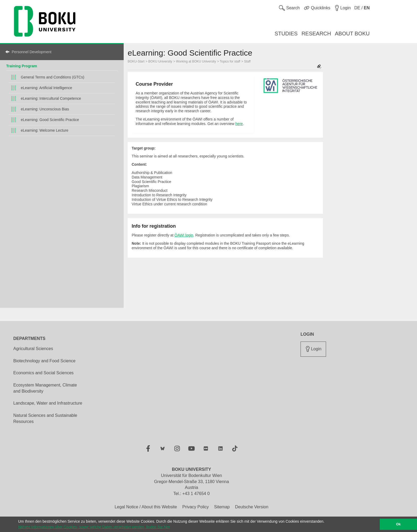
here (239, 124)
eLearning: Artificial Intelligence (46, 88)
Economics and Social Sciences (43, 373)
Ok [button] (399, 524)
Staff (247, 61)
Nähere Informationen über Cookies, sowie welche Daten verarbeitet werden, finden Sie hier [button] (94, 527)
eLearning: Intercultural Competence (51, 98)
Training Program (22, 66)
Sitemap (222, 507)
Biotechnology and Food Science (44, 361)
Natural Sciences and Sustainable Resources (45, 418)
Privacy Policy (195, 507)
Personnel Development (32, 52)
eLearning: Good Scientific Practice (50, 120)
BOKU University (160, 61)
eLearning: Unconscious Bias (45, 109)
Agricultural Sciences (33, 349)
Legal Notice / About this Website (146, 507)
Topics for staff (230, 61)
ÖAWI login (184, 235)
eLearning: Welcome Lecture (45, 130)
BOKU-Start (136, 61)
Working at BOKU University (196, 61)
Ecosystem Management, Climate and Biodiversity (45, 388)
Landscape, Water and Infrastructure (48, 403)
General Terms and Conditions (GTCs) (53, 77)
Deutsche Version (252, 507)
